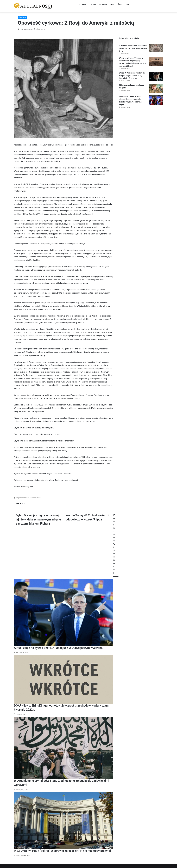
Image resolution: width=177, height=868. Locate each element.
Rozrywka (103, 4)
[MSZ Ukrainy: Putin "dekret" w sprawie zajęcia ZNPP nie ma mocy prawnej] (64, 821)
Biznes (93, 4)
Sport (112, 4)
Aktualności (83, 4)
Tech (127, 4)
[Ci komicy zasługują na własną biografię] (156, 89)
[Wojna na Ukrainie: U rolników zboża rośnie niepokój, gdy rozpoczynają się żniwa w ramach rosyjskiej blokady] (156, 61)
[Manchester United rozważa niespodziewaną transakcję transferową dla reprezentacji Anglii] (156, 100)
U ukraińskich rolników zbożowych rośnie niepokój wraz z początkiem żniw (133, 48)
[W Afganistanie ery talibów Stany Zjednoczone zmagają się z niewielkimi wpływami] (64, 748)
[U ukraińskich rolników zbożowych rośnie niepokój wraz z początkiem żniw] (156, 48)
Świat (120, 4)
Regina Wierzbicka (26, 29)
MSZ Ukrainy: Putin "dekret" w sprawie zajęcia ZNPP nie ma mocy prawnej (62, 851)
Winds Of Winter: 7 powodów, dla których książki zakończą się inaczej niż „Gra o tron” (132, 76)
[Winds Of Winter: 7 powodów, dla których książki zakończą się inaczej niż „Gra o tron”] (156, 76)
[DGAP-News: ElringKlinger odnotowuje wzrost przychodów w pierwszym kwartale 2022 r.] (64, 679)
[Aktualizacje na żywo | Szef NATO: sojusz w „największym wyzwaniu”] (64, 613)
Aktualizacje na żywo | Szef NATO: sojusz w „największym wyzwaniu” (59, 648)
